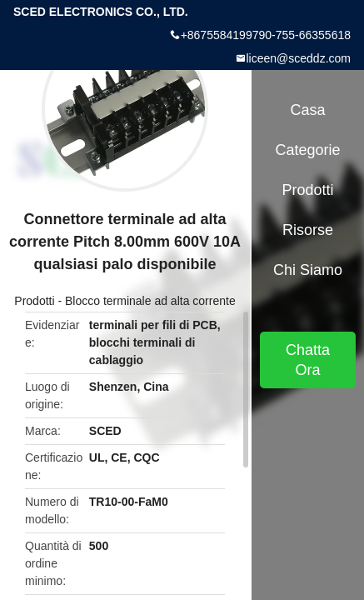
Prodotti (34, 301)
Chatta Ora (308, 360)
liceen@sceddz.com (299, 58)
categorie (307, 150)
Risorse (308, 230)
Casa (307, 110)
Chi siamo (308, 270)
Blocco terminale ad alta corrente (150, 301)
